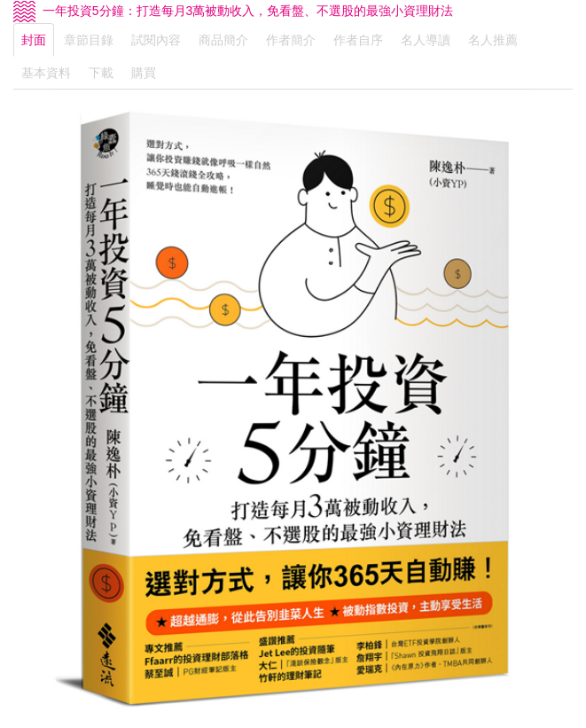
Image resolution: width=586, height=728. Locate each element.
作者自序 (358, 40)
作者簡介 (291, 40)
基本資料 (46, 73)
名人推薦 (493, 40)
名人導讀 (426, 40)
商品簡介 (223, 40)
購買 (144, 73)
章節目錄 (89, 40)
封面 (34, 40)
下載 (101, 73)
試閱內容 (156, 40)
